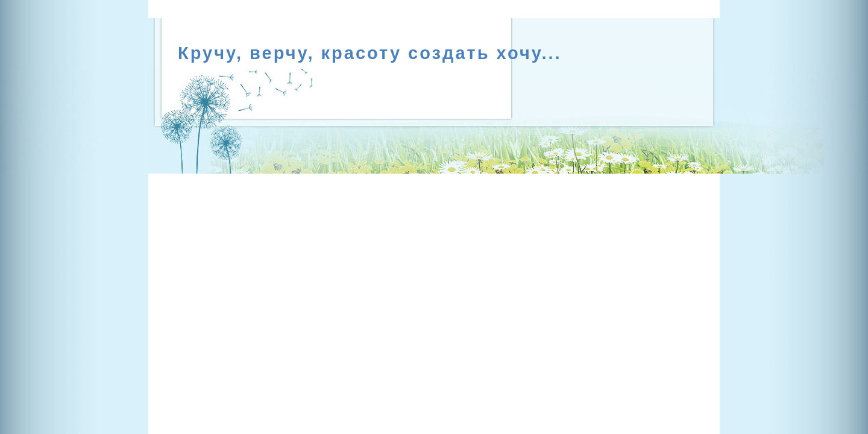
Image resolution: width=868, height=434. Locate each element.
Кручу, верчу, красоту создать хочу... (370, 53)
